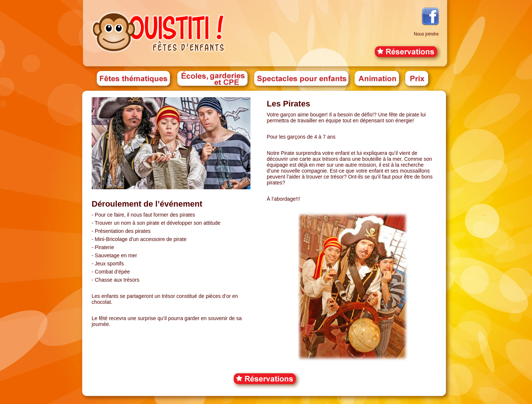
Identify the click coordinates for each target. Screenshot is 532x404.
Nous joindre (426, 34)
